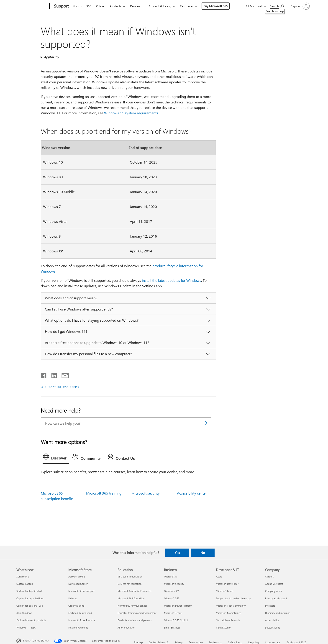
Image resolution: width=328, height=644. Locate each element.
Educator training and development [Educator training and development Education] (137, 613)
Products (116, 6)
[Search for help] (277, 6)
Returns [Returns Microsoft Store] (73, 598)
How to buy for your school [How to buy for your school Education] (132, 606)
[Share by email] (63, 375)
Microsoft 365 (82, 6)
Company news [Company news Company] (273, 591)
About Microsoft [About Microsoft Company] (274, 584)
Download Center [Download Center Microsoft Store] (78, 584)
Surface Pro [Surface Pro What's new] (23, 576)
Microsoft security (146, 493)
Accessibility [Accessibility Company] (272, 620)
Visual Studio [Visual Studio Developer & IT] (223, 627)
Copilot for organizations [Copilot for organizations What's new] (30, 598)
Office (100, 6)
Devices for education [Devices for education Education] (129, 584)
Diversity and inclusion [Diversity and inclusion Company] (278, 613)
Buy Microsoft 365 (216, 6)
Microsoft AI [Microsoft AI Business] (171, 576)
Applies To (51, 57)
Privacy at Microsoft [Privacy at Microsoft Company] (276, 598)
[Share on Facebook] (44, 375)
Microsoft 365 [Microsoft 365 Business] (172, 598)
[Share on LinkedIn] (52, 375)
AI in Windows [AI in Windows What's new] (24, 613)
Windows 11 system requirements (131, 113)
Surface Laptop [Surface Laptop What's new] (25, 584)
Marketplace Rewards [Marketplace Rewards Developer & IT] (228, 620)
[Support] (61, 6)
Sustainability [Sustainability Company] (273, 627)
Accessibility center (192, 493)
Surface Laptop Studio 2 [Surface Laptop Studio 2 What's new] (29, 591)
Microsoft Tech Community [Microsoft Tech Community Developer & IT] (231, 606)
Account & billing (160, 6)
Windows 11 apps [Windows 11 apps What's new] (26, 627)
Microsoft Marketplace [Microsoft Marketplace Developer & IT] (228, 613)
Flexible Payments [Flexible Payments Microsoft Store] (78, 627)
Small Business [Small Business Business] (172, 627)
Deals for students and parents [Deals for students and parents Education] (135, 620)
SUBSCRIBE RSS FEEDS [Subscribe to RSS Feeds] (62, 387)
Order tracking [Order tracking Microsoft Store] (76, 606)
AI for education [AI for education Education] (126, 627)
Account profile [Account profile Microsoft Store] (77, 576)
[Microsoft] (32, 6)
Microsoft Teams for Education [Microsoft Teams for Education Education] (134, 591)
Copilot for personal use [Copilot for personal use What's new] (30, 606)
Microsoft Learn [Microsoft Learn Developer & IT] (225, 591)
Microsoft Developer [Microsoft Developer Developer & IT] (227, 584)
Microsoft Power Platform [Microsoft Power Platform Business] (178, 606)
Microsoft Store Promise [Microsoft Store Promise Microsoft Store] (82, 620)
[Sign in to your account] (300, 6)
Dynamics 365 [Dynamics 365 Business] (172, 591)
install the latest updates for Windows (172, 280)
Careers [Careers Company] (269, 576)
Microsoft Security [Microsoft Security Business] (174, 584)
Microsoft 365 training (104, 493)
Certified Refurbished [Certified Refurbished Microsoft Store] (80, 613)
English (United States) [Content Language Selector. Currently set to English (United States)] (36, 640)
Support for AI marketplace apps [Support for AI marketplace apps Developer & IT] (234, 598)
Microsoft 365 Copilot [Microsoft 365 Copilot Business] (176, 620)
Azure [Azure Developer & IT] (219, 576)
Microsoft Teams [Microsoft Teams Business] (173, 613)
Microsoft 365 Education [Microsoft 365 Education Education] (131, 598)
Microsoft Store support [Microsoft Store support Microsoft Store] (81, 591)
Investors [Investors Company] (270, 606)
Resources (187, 6)
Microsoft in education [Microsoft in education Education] (130, 576)
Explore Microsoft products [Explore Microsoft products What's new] (31, 620)
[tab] (56, 458)
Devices (135, 6)
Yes (177, 553)
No (203, 553)
